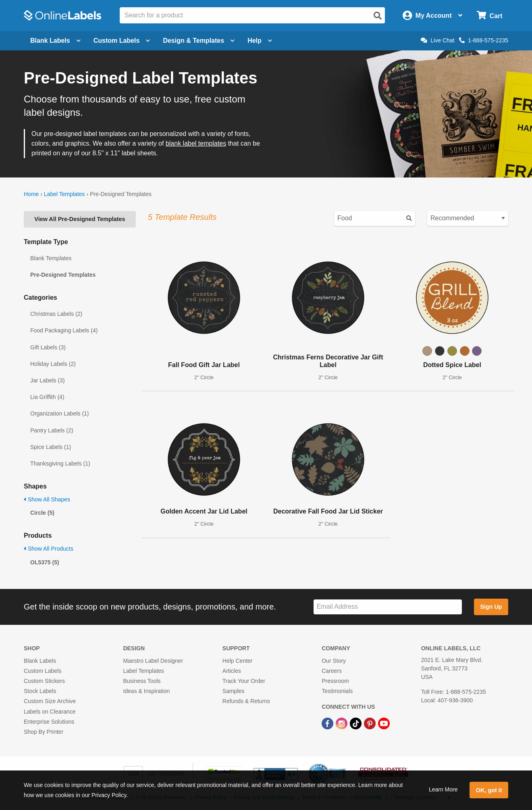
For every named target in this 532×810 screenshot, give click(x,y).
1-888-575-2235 (484, 40)
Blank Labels (40, 661)
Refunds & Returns (246, 701)
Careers (332, 671)
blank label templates (196, 143)
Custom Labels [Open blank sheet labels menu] (122, 41)
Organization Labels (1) (60, 413)
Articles (232, 671)
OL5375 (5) (45, 562)
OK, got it (489, 790)
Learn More (443, 789)
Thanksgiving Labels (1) (60, 463)
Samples (233, 691)
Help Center (238, 661)
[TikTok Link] (356, 723)
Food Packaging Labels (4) (64, 330)
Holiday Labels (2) (53, 364)
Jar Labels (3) (48, 380)
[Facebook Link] (328, 723)
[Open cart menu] (489, 16)
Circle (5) (42, 513)
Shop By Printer (44, 732)
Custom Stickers (44, 681)
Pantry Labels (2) (52, 430)
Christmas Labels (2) (56, 314)
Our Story (334, 661)
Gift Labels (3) (48, 347)
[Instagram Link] (342, 723)
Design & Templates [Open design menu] (199, 41)
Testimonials (337, 691)
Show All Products (49, 549)
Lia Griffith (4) (47, 397)
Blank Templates (51, 258)
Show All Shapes (47, 499)
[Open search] (378, 16)
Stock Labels (40, 691)
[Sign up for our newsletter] (388, 607)
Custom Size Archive (50, 701)
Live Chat (437, 40)
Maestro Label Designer (153, 661)
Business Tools (142, 681)
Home (31, 194)
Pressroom (335, 681)
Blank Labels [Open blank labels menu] (55, 41)
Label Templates (64, 194)
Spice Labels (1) (51, 447)
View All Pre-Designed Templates (80, 219)
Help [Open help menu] (260, 41)
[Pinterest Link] (371, 723)
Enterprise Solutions (49, 722)
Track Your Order (244, 681)
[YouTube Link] (384, 723)
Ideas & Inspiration (146, 691)
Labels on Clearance (50, 712)
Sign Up (491, 607)
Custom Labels (43, 671)
